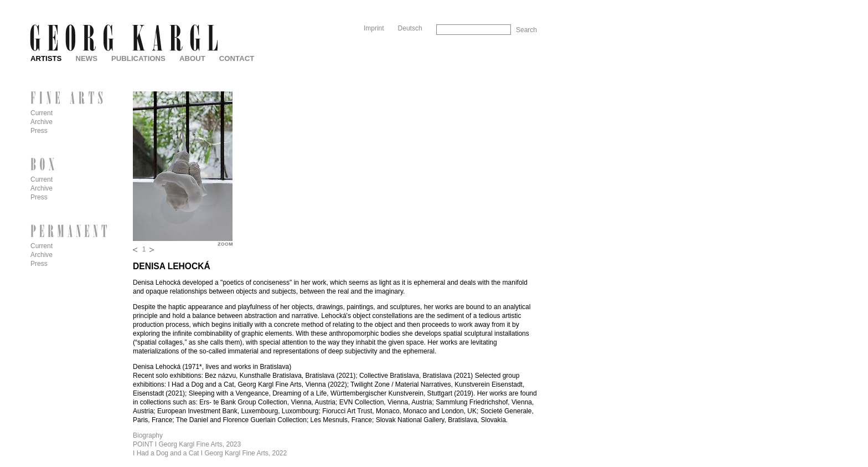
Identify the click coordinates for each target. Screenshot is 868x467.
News (86, 58)
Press (39, 131)
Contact (237, 58)
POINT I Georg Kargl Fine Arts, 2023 (187, 444)
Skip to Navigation (516, 4)
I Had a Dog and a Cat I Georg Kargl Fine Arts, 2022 (210, 453)
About (192, 58)
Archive (42, 122)
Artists (46, 58)
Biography (148, 435)
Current (42, 113)
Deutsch (410, 28)
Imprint (374, 28)
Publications (138, 58)
